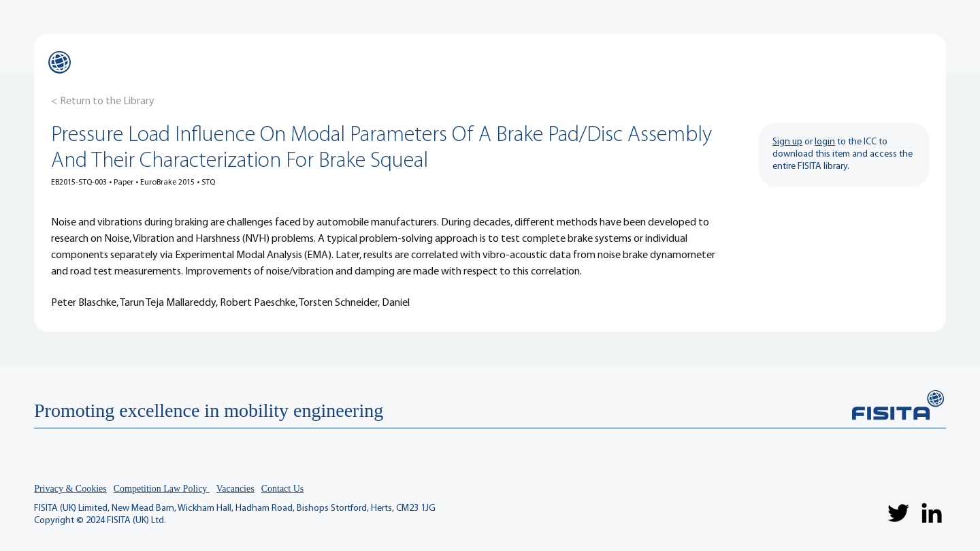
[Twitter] (898, 513)
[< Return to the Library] (103, 101)
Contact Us (283, 489)
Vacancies (235, 489)
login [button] (825, 142)
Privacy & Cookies (70, 489)
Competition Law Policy (162, 489)
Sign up (787, 142)
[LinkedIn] (932, 513)
